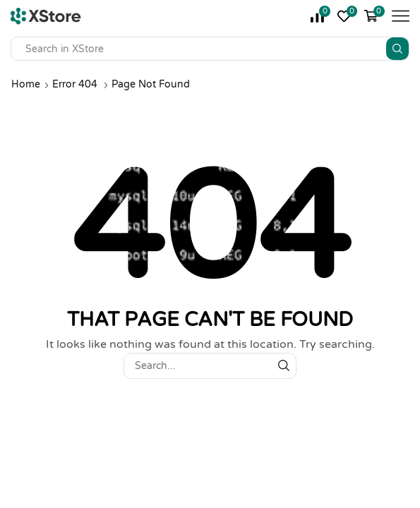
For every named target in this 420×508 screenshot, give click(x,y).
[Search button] (397, 49)
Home (26, 84)
